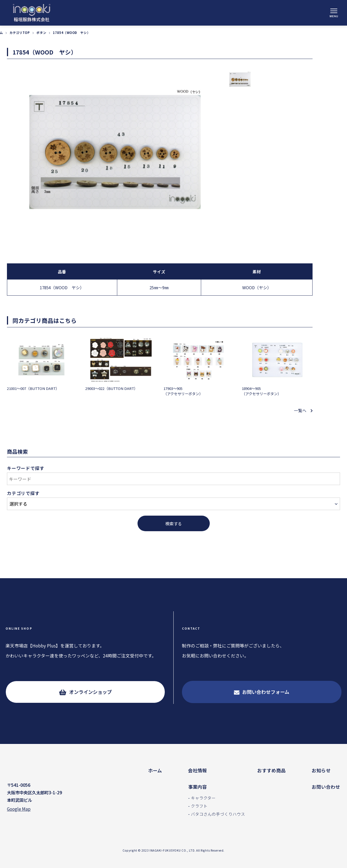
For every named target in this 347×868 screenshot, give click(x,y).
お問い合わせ (326, 787)
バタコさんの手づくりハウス (218, 814)
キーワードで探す (26, 469)
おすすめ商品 (271, 770)
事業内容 (198, 787)
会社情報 (198, 770)
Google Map (19, 810)
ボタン (41, 33)
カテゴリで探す (23, 494)
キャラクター (203, 798)
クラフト (199, 806)
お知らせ (321, 770)
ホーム (155, 770)
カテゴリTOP (20, 33)
